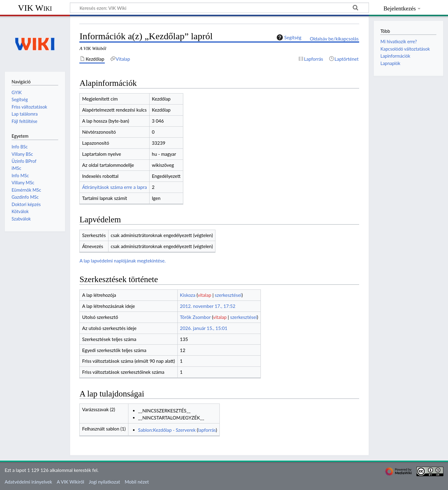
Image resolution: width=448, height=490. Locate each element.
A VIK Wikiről (70, 482)
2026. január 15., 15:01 (204, 328)
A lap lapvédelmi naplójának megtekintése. (122, 261)
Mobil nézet (137, 482)
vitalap (204, 295)
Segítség (288, 37)
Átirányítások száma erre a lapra (114, 187)
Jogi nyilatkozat (104, 482)
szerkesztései (228, 295)
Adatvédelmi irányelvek (28, 482)
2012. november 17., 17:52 (208, 306)
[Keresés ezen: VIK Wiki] (219, 8)
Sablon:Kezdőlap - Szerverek (167, 430)
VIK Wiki (35, 8)
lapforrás (207, 430)
